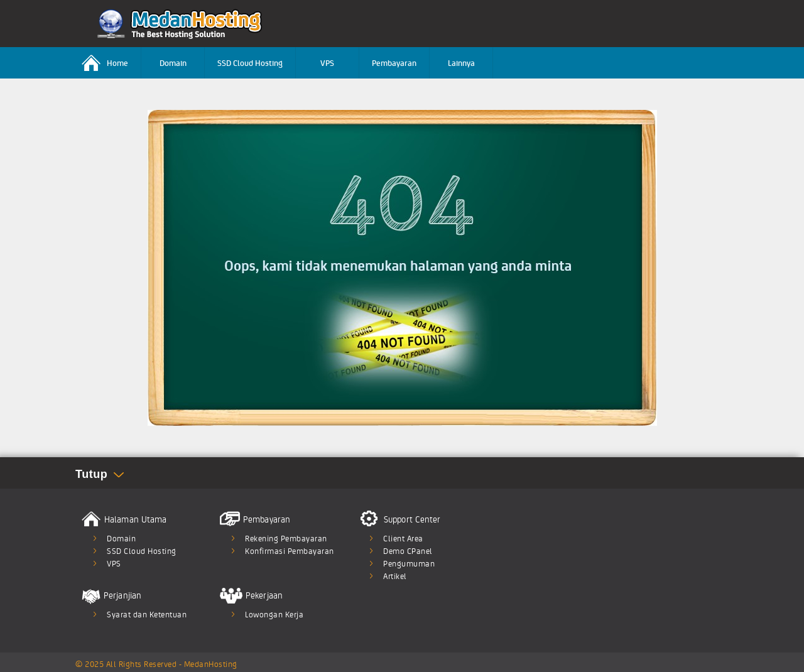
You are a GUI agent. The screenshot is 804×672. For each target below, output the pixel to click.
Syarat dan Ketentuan (147, 614)
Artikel (395, 576)
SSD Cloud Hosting (250, 62)
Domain (173, 62)
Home (105, 63)
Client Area (403, 538)
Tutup (91, 474)
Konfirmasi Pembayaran (290, 550)
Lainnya (461, 62)
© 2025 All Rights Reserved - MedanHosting (156, 664)
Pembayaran (394, 62)
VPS (327, 62)
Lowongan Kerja (274, 614)
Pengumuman (409, 563)
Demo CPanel (408, 550)
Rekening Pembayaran (286, 538)
